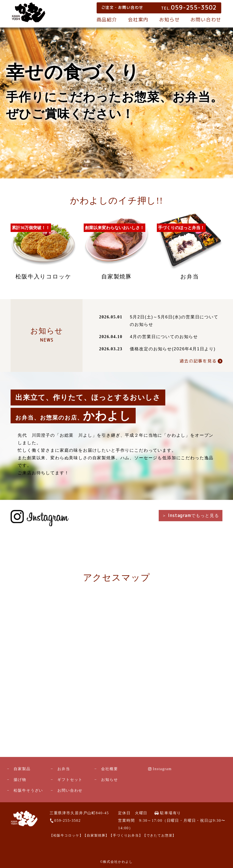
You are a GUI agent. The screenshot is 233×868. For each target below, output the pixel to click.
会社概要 (109, 769)
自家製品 (22, 769)
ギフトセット (70, 780)
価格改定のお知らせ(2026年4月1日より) (173, 349)
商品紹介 (107, 19)
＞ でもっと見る (191, 515)
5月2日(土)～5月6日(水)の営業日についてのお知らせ (174, 321)
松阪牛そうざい (28, 790)
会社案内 (138, 19)
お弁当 (64, 769)
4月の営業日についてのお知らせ (164, 337)
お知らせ (169, 19)
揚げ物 (20, 780)
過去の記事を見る (198, 361)
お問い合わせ (206, 19)
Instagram (162, 769)
